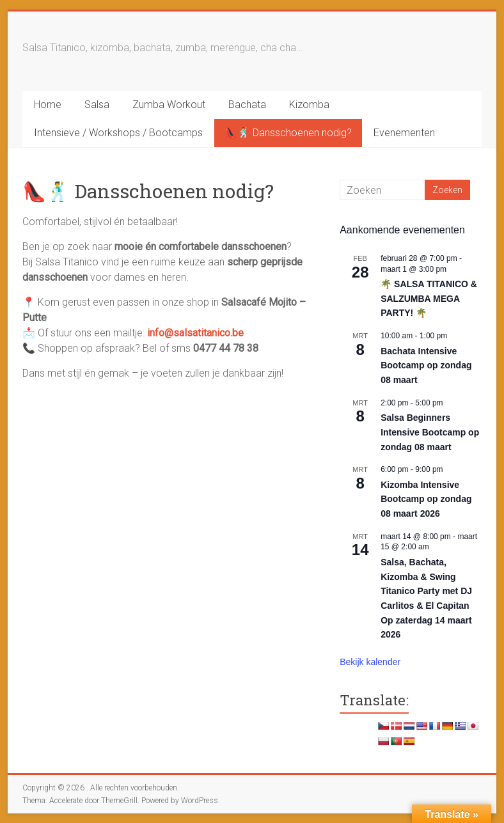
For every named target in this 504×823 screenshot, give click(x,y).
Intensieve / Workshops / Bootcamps (118, 133)
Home (48, 105)
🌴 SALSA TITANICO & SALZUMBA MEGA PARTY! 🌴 (429, 298)
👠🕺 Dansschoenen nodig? (288, 133)
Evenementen (404, 133)
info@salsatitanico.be (195, 333)
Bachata (247, 105)
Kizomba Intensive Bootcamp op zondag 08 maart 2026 (426, 499)
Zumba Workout (169, 105)
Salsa (97, 105)
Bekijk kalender (370, 662)
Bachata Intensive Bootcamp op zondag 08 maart (426, 365)
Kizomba (309, 105)
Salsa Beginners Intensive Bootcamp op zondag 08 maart (430, 432)
